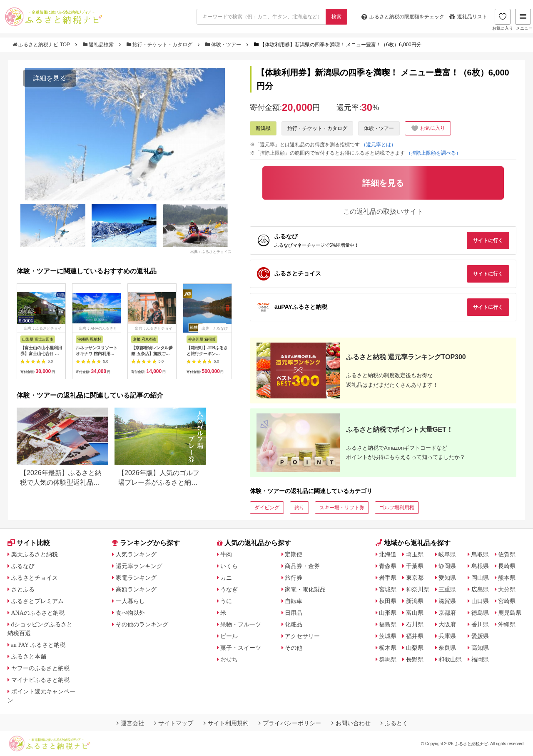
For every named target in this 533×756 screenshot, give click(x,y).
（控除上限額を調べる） (433, 153)
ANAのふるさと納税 (38, 613)
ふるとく (394, 723)
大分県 (507, 589)
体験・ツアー (224, 45)
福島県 (388, 624)
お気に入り (503, 20)
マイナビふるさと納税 (40, 680)
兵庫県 (447, 636)
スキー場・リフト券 (342, 508)
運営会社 (130, 723)
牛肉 (226, 554)
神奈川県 (418, 589)
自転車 (294, 601)
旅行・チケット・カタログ (160, 45)
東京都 (415, 578)
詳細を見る (50, 78)
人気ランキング (136, 554)
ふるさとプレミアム (37, 601)
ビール (229, 636)
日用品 (294, 613)
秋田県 (388, 601)
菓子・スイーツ (241, 648)
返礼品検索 (99, 45)
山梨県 (415, 648)
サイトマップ (174, 723)
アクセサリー (302, 636)
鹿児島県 (510, 613)
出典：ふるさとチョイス (211, 252)
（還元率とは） (379, 145)
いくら (229, 566)
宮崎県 (507, 601)
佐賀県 (507, 554)
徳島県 (480, 613)
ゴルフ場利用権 (397, 508)
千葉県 (415, 566)
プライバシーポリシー (290, 723)
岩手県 (388, 578)
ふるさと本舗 (29, 656)
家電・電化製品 (305, 589)
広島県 (480, 589)
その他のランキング (142, 624)
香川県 (480, 624)
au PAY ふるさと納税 (39, 645)
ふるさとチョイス (35, 578)
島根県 (480, 566)
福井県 (415, 636)
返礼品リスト (468, 17)
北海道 (388, 554)
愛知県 (447, 578)
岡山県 (480, 578)
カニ (226, 578)
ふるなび (23, 566)
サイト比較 (29, 543)
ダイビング (267, 508)
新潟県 (263, 128)
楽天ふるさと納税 (35, 554)
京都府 (447, 613)
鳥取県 (480, 554)
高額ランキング (136, 589)
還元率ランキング (139, 566)
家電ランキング (136, 578)
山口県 (480, 601)
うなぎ (229, 589)
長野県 (415, 659)
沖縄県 (507, 624)
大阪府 (447, 624)
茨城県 (388, 636)
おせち (229, 659)
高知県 (480, 648)
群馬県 (388, 659)
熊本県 (507, 578)
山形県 (388, 613)
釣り (299, 508)
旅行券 (294, 578)
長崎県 (507, 566)
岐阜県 (447, 554)
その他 (294, 648)
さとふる (23, 589)
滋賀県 (447, 601)
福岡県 (480, 659)
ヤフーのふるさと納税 (40, 668)
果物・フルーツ (241, 624)
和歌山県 (450, 659)
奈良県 (447, 648)
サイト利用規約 (226, 723)
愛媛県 (480, 636)
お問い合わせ (351, 723)
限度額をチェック (403, 17)
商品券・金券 (302, 566)
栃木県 (388, 648)
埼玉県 (415, 554)
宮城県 (388, 589)
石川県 (415, 624)
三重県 (447, 589)
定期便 (294, 554)
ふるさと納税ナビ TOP (42, 45)
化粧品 (294, 624)
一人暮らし (130, 601)
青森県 (388, 566)
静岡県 (447, 566)
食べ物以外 (130, 613)
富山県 (415, 613)
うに (226, 601)
